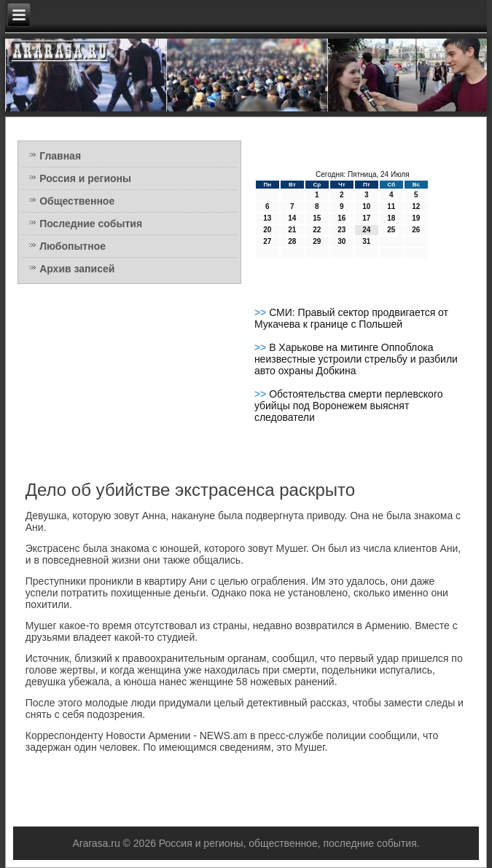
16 (341, 218)
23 (341, 230)
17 (366, 218)
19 (416, 218)
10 (366, 206)
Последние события (91, 224)
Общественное (77, 201)
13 (267, 218)
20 (267, 230)
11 (391, 206)
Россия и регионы (85, 178)
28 (292, 241)
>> (262, 312)
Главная (60, 156)
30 (341, 241)
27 (267, 241)
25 (391, 230)
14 (292, 218)
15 (317, 218)
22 (317, 230)
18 (391, 218)
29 (317, 241)
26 (416, 230)
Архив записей (77, 269)
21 (292, 230)
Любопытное (73, 246)
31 (366, 241)
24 (366, 230)
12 (416, 206)
